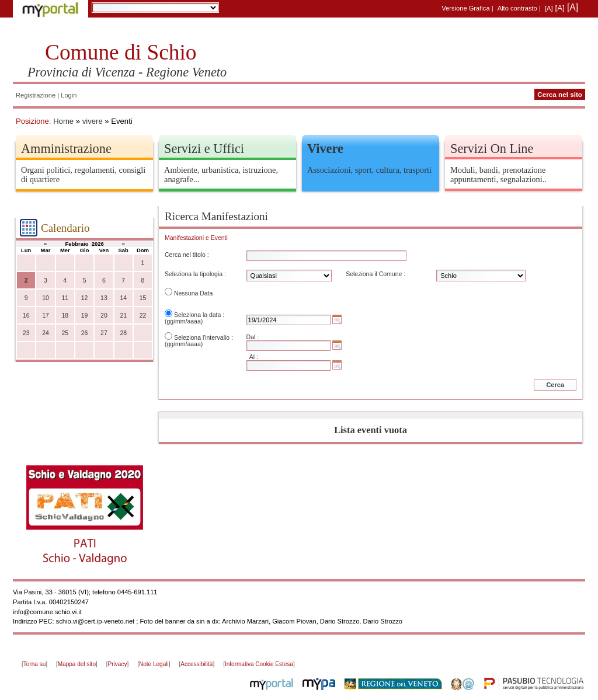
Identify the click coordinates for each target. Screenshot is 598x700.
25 (65, 333)
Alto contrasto (517, 8)
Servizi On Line (492, 149)
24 (46, 333)
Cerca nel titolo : (187, 255)
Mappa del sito (77, 664)
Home (63, 121)
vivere (93, 121)
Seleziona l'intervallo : (204, 338)
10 (46, 298)
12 (85, 298)
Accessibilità (197, 664)
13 (104, 298)
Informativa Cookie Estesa (259, 664)
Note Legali (154, 664)
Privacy (118, 664)
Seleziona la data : (199, 315)
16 (26, 316)
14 (123, 298)
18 (65, 316)
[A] (549, 8)
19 (85, 316)
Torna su (34, 664)
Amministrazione (66, 149)
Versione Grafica (465, 8)
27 (104, 333)
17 (46, 316)
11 (65, 298)
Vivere (325, 149)
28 (123, 333)
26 (85, 333)
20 (104, 316)
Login (69, 95)
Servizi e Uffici (204, 149)
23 (26, 333)
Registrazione (36, 95)
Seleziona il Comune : (376, 274)
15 (143, 298)
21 (123, 316)
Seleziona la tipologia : (195, 274)
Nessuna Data (193, 293)
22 (143, 316)
